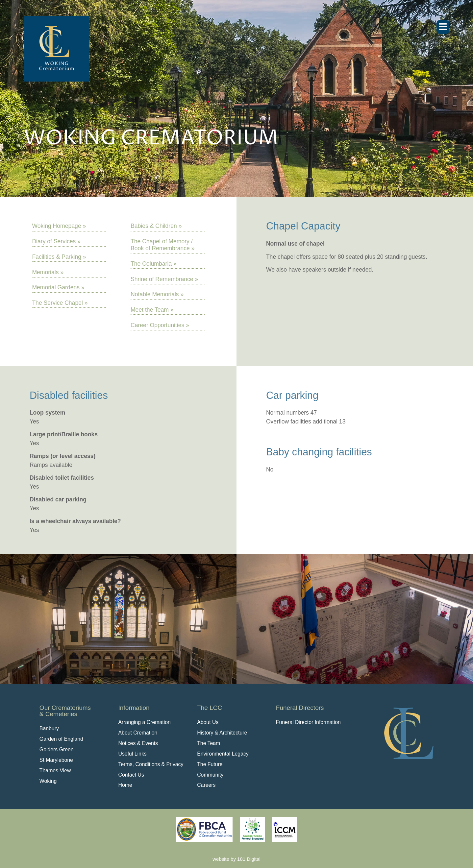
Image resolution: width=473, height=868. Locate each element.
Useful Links (133, 754)
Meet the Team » (152, 310)
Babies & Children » (156, 226)
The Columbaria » (154, 264)
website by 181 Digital (236, 859)
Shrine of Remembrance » (164, 279)
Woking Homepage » (59, 226)
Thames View (55, 771)
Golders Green (57, 749)
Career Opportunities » (160, 325)
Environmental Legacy (223, 754)
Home (125, 785)
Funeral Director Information (308, 722)
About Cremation (138, 733)
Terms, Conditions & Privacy (151, 764)
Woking (48, 781)
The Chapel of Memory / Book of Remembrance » (163, 245)
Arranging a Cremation (145, 722)
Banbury (49, 728)
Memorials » (48, 272)
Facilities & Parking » (59, 257)
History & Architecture (222, 733)
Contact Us (131, 775)
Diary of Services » (56, 241)
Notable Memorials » (157, 294)
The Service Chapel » (60, 303)
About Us (208, 722)
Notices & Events (138, 743)
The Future (210, 764)
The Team (209, 743)
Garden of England (61, 739)
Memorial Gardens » (58, 287)
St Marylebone (56, 760)
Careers (206, 785)
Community (210, 775)
